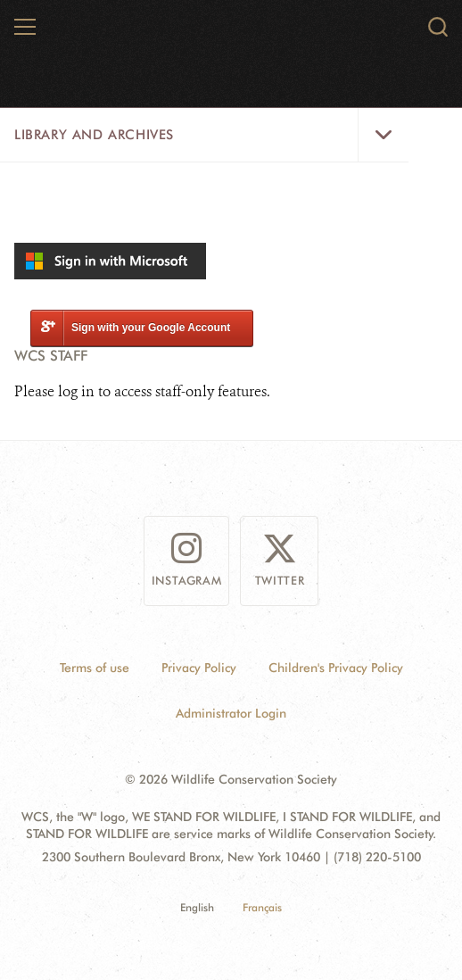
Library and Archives (94, 135)
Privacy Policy (199, 668)
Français (262, 907)
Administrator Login (231, 713)
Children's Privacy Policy (336, 668)
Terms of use (95, 668)
